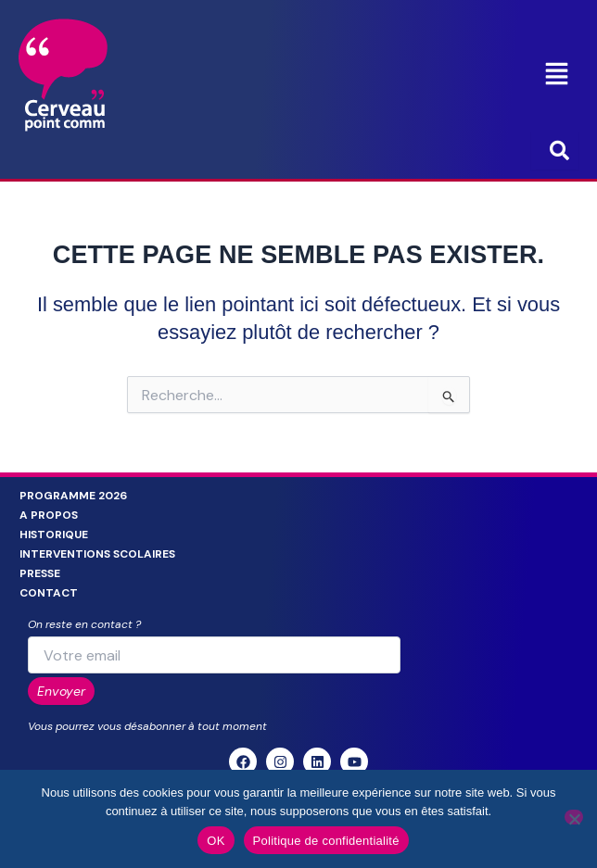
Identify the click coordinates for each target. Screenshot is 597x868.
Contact (49, 593)
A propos (49, 515)
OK (216, 841)
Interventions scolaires (97, 554)
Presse (40, 573)
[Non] (574, 817)
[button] (557, 75)
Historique (54, 535)
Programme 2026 (73, 496)
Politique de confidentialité (326, 841)
